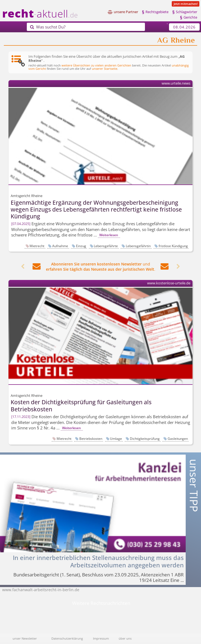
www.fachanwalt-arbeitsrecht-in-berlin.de (41, 590)
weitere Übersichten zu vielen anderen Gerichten (96, 65)
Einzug (81, 246)
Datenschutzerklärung (67, 638)
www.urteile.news (176, 83)
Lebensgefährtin (138, 246)
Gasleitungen (178, 438)
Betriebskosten (91, 438)
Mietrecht (37, 246)
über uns (125, 638)
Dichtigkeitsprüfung (145, 438)
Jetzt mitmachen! (186, 4)
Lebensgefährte (106, 246)
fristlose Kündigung (173, 246)
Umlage (116, 438)
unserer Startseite (105, 69)
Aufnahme (60, 246)
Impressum (101, 638)
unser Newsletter (25, 638)
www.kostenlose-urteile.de (169, 283)
